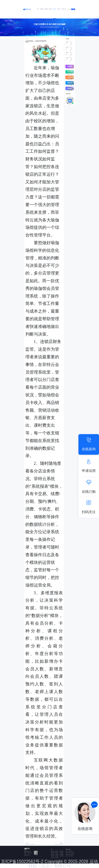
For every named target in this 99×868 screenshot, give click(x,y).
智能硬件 (46, 9)
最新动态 (55, 9)
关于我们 (63, 9)
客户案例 (50, 9)
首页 (38, 9)
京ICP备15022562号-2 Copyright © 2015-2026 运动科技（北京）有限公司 (49, 864)
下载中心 (59, 9)
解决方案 (42, 9)
